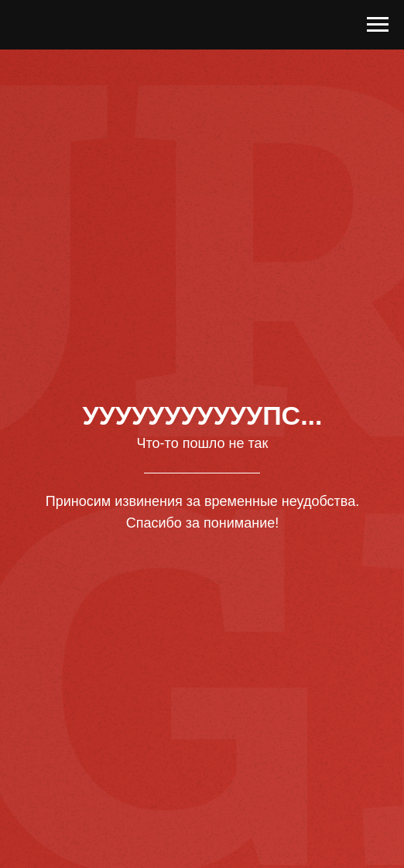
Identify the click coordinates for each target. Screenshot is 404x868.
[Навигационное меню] (378, 25)
